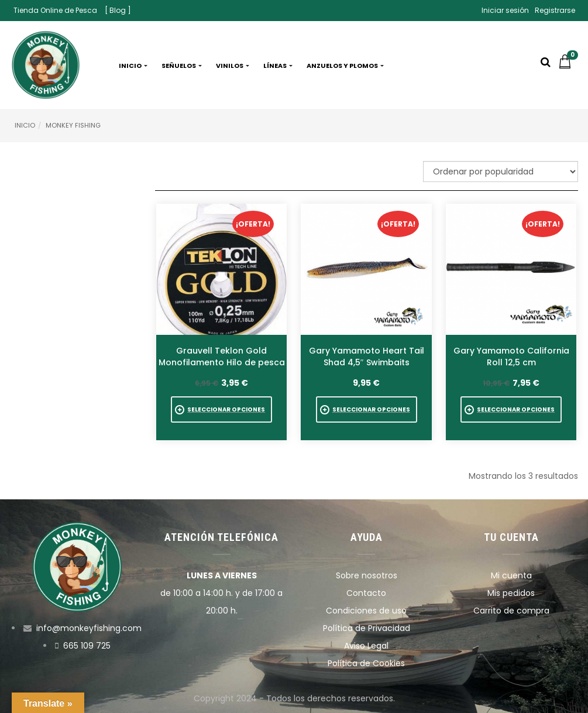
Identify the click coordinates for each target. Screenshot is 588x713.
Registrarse (555, 10)
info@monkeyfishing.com (89, 628)
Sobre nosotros (367, 575)
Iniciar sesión (505, 10)
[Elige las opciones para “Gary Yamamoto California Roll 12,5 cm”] (511, 409)
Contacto (366, 593)
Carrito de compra (511, 611)
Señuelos (182, 66)
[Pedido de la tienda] (501, 172)
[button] (568, 66)
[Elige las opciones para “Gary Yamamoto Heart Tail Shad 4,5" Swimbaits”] (367, 409)
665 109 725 (87, 646)
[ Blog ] (118, 10)
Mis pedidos (511, 593)
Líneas (278, 66)
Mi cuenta (511, 575)
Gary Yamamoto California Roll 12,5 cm (511, 356)
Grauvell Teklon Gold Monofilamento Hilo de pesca (222, 356)
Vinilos (233, 66)
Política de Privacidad (367, 628)
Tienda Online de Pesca (55, 10)
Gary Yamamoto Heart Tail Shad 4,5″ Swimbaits (367, 356)
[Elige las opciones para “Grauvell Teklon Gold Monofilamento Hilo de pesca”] (221, 409)
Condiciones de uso (366, 611)
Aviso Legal (366, 646)
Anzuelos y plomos (345, 66)
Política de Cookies (366, 663)
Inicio (133, 66)
